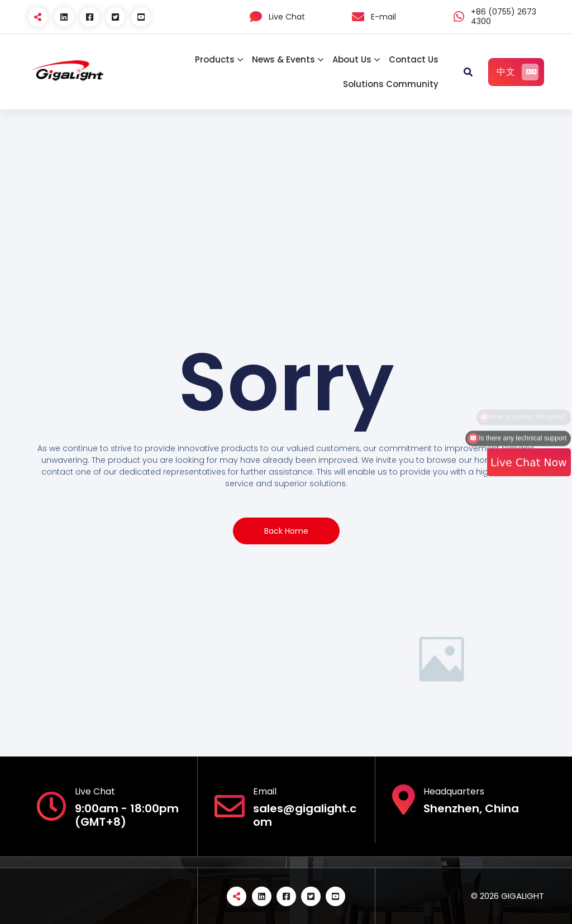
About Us (352, 59)
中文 (518, 72)
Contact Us (414, 59)
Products (215, 59)
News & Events (283, 59)
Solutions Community (391, 84)
